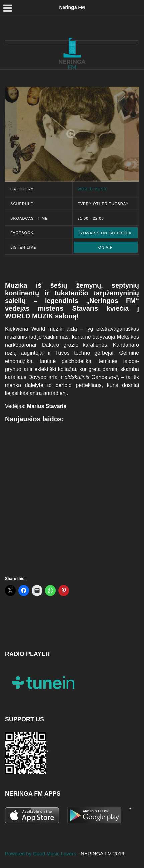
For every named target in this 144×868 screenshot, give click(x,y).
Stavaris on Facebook (105, 233)
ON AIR (106, 247)
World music (93, 189)
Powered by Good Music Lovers (41, 853)
